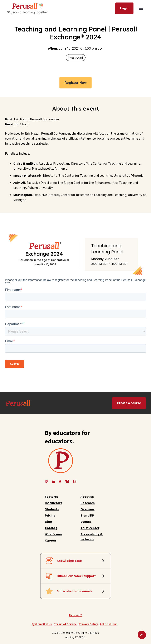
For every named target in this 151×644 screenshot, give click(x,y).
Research (88, 503)
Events (86, 522)
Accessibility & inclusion (92, 537)
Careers (51, 541)
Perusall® (75, 615)
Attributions (109, 624)
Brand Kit (87, 515)
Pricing (50, 515)
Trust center (90, 528)
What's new (54, 534)
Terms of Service (65, 624)
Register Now (75, 83)
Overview (87, 509)
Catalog (51, 528)
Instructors (53, 503)
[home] (27, 8)
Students (52, 509)
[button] (141, 8)
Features (52, 497)
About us (87, 497)
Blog (48, 522)
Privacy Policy (88, 624)
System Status (42, 624)
